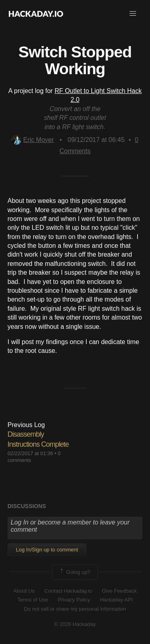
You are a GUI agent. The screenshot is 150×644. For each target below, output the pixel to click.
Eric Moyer (33, 140)
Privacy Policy (74, 600)
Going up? (74, 572)
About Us (24, 591)
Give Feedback (119, 591)
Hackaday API (116, 600)
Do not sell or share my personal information (75, 609)
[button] (133, 14)
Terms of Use (33, 600)
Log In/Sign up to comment (47, 550)
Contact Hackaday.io (68, 591)
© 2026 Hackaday (75, 624)
